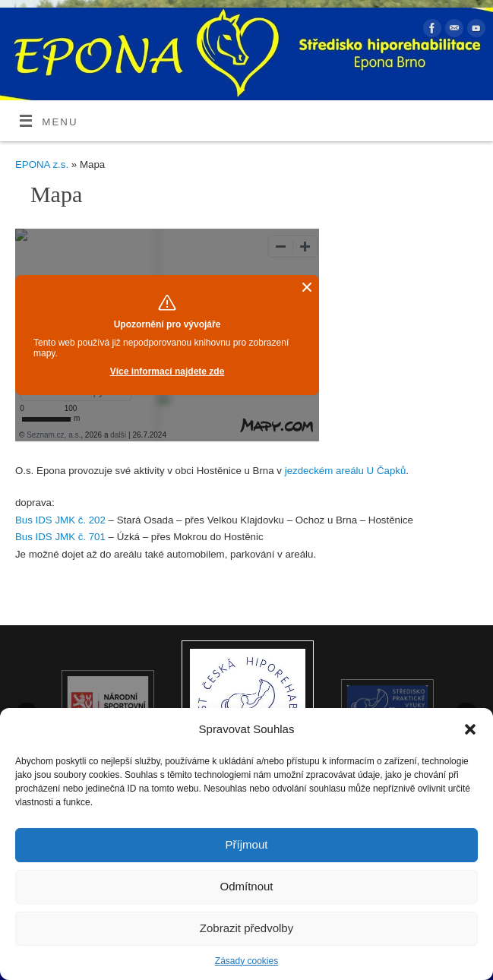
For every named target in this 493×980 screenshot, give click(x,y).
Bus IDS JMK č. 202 (60, 520)
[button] (470, 729)
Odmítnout (246, 886)
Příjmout (247, 844)
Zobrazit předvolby (246, 928)
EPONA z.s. (42, 164)
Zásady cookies (246, 961)
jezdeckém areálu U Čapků (346, 471)
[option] (248, 707)
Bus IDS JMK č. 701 (60, 537)
